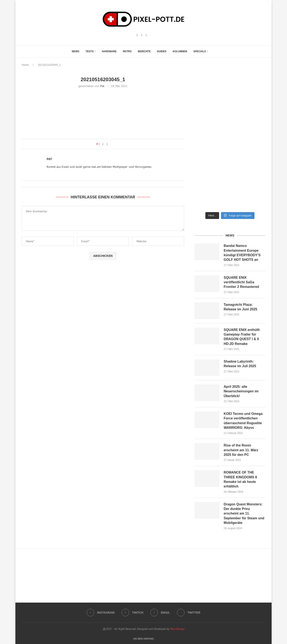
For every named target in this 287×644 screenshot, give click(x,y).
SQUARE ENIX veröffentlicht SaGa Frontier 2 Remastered (241, 282)
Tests (90, 51)
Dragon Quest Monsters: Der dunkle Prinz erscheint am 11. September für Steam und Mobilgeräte (244, 514)
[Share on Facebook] (103, 144)
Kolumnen (180, 51)
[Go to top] (143, 639)
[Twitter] (189, 613)
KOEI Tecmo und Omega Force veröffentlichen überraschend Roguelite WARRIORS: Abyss (243, 421)
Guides (162, 51)
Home (25, 65)
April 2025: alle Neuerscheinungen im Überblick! (241, 391)
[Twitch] (142, 35)
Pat (102, 86)
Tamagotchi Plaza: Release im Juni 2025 (240, 307)
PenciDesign (177, 629)
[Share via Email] (107, 144)
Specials (200, 51)
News (76, 51)
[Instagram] (137, 35)
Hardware (109, 51)
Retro (127, 51)
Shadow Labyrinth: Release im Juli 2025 (240, 364)
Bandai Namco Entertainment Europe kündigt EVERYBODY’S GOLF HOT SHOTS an (242, 253)
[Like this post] (99, 144)
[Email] (146, 35)
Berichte (144, 51)
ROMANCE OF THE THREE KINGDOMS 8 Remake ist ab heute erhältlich (240, 479)
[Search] (213, 51)
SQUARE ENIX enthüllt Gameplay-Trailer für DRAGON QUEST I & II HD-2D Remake (242, 337)
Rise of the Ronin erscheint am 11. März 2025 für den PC (241, 450)
